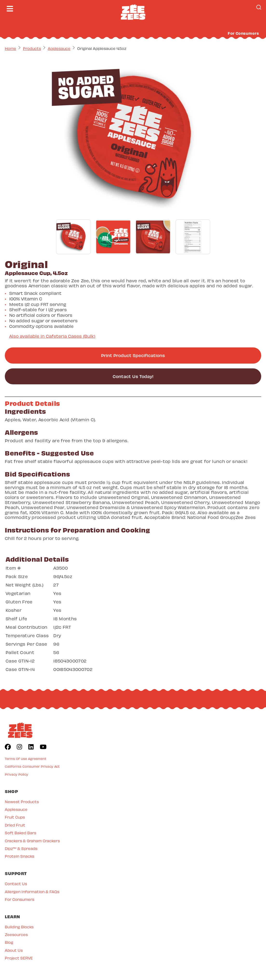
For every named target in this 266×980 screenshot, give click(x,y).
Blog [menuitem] (9, 942)
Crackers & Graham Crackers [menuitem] (32, 841)
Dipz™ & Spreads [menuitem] (21, 848)
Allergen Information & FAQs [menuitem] (32, 892)
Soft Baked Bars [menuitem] (20, 833)
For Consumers (243, 33)
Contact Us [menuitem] (16, 884)
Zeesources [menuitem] (16, 935)
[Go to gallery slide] (73, 237)
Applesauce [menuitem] (16, 809)
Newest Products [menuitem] (22, 802)
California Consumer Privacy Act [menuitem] (32, 766)
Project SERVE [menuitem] (19, 958)
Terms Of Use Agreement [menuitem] (26, 759)
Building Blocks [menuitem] (19, 927)
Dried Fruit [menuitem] (15, 825)
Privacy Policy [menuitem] (17, 774)
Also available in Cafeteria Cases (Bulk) (52, 336)
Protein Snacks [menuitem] (20, 856)
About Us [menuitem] (14, 950)
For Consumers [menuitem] (20, 899)
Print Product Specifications (133, 355)
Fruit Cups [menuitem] (15, 817)
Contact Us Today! (133, 376)
